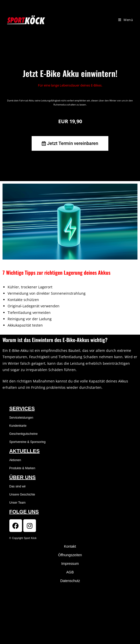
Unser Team (17, 503)
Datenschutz (70, 581)
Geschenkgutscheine (24, 434)
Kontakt (70, 546)
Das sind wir (18, 486)
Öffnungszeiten (70, 555)
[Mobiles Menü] (126, 20)
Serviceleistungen (21, 418)
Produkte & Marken (22, 468)
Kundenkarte (18, 426)
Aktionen (15, 460)
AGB (70, 572)
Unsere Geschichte (22, 495)
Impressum (70, 564)
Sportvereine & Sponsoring (27, 442)
